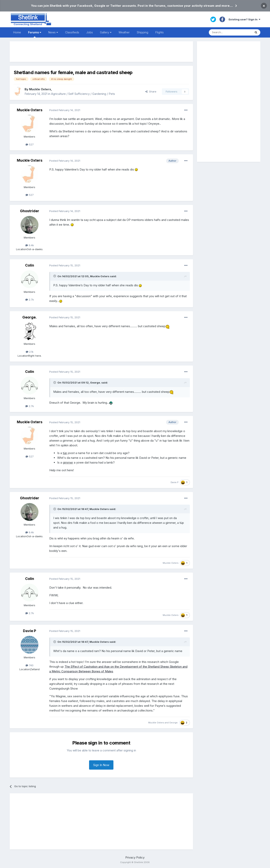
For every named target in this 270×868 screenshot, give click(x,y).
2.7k (30, 300)
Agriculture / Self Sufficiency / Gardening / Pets (83, 94)
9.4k (30, 245)
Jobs (90, 32)
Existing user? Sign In (244, 19)
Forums (35, 34)
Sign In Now (101, 765)
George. (29, 317)
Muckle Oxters (40, 89)
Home (17, 32)
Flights (160, 32)
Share (151, 91)
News (53, 32)
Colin (30, 265)
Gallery (106, 32)
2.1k (30, 352)
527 (30, 144)
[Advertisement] (101, 52)
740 (29, 665)
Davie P (175, 482)
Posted (65, 110)
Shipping (143, 32)
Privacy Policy (135, 857)
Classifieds (72, 32)
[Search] (230, 32)
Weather (124, 32)
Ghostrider (30, 211)
